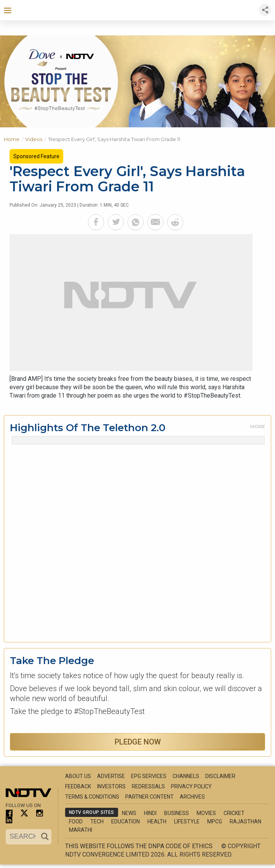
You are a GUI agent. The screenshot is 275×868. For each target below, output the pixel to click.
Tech (97, 821)
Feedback (78, 786)
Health (157, 821)
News (129, 813)
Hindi (150, 813)
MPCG (215, 821)
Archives (192, 797)
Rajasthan (245, 821)
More (258, 426)
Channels (186, 776)
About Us (78, 776)
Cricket (234, 813)
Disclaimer (220, 776)
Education (126, 821)
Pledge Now (138, 742)
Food (76, 821)
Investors (111, 786)
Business (177, 813)
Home (14, 139)
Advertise (111, 776)
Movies (206, 813)
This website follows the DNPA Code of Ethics (139, 846)
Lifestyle (187, 821)
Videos (37, 139)
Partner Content (149, 797)
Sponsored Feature (36, 156)
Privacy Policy (191, 786)
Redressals (148, 786)
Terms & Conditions (92, 797)
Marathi (81, 830)
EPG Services (149, 776)
